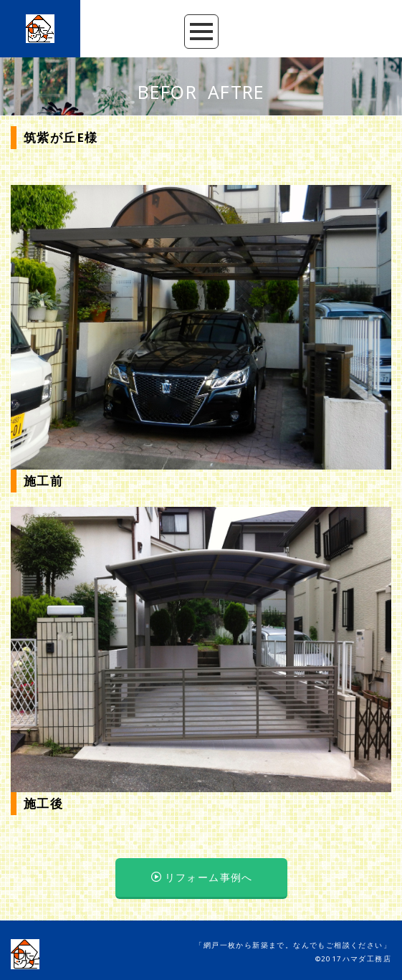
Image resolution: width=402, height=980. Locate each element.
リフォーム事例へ (202, 877)
